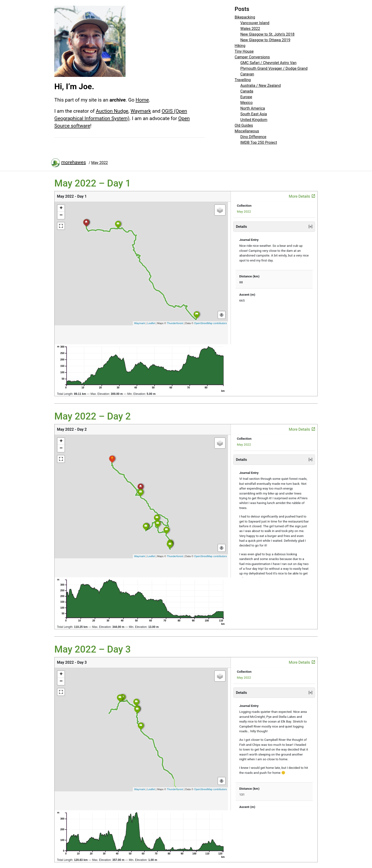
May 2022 (244, 211)
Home (142, 100)
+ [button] (61, 208)
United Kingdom (254, 120)
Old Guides (244, 125)
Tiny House (244, 51)
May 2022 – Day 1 (93, 183)
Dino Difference (253, 137)
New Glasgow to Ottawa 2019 (265, 40)
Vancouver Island (255, 23)
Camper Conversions (252, 57)
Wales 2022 (250, 29)
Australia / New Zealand (260, 86)
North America (253, 108)
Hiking (240, 46)
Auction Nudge (112, 111)
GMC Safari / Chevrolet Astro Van (268, 63)
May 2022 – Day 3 (93, 649)
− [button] (61, 215)
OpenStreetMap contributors (210, 323)
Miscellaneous (247, 131)
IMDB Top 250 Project (259, 142)
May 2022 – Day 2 (93, 416)
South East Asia (254, 114)
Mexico (246, 103)
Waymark (141, 111)
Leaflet (151, 323)
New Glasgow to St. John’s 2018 (267, 34)
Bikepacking (245, 17)
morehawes (68, 163)
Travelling (243, 80)
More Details (302, 196)
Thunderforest (175, 323)
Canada (247, 91)
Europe (246, 97)
